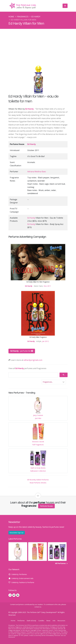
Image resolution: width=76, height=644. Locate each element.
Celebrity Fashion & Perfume (24, 582)
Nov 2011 (47, 286)
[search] (33, 375)
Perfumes (20, 621)
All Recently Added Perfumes (38, 480)
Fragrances (23, 17)
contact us (38, 607)
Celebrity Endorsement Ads (23, 578)
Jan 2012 (45, 341)
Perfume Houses (47, 506)
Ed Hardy (36, 17)
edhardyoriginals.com (33, 360)
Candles (41, 621)
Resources (62, 621)
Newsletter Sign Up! (17, 533)
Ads (55, 621)
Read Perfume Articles (38, 483)
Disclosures (12, 637)
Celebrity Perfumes (20, 574)
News (49, 621)
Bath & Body (31, 621)
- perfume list (22, 351)
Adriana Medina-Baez (37, 172)
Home (11, 17)
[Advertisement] (38, 46)
